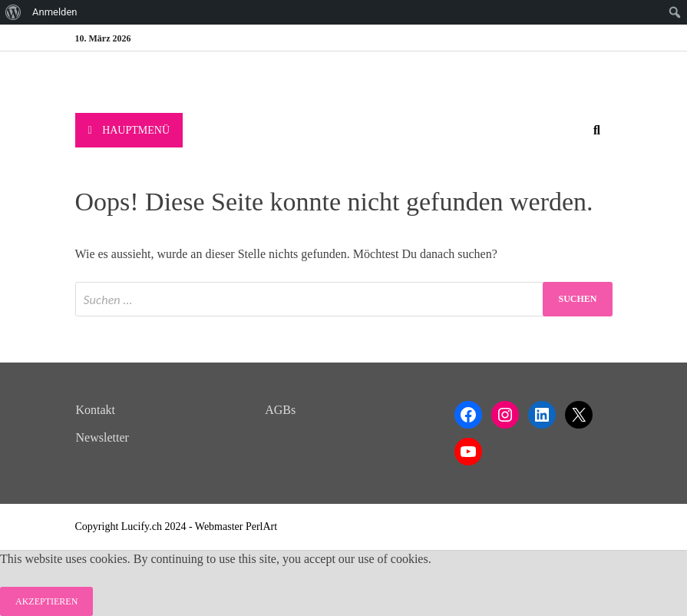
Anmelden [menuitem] (55, 12)
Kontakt (96, 410)
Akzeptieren (46, 601)
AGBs (280, 410)
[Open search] (597, 131)
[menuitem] (13, 12)
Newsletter (102, 437)
